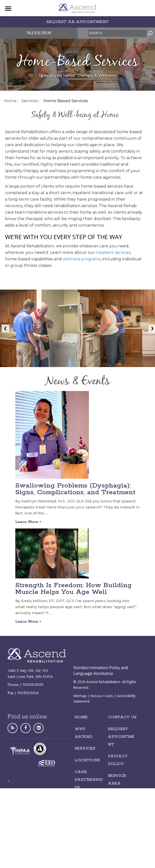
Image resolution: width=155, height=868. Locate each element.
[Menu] (8, 9)
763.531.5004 (28, 693)
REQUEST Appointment (121, 737)
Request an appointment (77, 22)
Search (96, 33)
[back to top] (9, 781)
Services (30, 101)
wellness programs (82, 259)
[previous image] (4, 328)
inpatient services (113, 252)
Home (10, 101)
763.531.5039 (39, 33)
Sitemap (80, 696)
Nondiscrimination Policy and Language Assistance (101, 670)
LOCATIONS (87, 760)
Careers (85, 799)
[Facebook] (26, 728)
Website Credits (102, 696)
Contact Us (122, 717)
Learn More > (28, 522)
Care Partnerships (89, 780)
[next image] (151, 328)
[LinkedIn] (39, 728)
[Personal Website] (13, 728)
